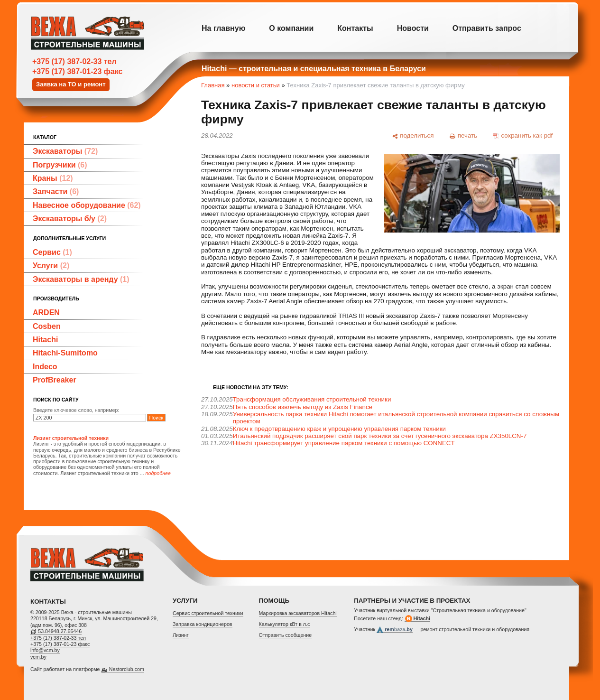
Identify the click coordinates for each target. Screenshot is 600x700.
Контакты (355, 28)
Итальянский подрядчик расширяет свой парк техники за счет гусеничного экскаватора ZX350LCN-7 (380, 436)
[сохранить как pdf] (523, 136)
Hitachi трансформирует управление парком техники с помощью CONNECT (344, 443)
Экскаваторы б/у (70, 219)
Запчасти (56, 191)
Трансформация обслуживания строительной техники (312, 399)
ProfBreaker (55, 380)
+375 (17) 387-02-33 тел (74, 61)
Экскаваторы (65, 151)
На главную (223, 28)
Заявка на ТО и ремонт (71, 84)
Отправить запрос (487, 28)
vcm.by (38, 657)
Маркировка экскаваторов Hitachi (298, 613)
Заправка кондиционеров (203, 624)
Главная (213, 85)
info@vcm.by (45, 650)
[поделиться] (413, 136)
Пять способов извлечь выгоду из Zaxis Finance (303, 407)
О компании (291, 28)
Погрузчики (60, 165)
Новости (413, 28)
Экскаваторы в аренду (81, 279)
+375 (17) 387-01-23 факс (77, 71)
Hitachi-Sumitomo (65, 353)
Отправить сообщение (286, 635)
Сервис (52, 252)
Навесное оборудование (87, 205)
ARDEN (46, 313)
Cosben (47, 326)
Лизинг (181, 635)
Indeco (45, 367)
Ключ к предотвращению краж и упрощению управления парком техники (339, 429)
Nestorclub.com (127, 669)
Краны (53, 178)
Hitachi (45, 340)
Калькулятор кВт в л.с (285, 624)
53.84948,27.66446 (60, 631)
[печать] (463, 136)
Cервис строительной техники (208, 613)
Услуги (51, 266)
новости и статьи (256, 85)
